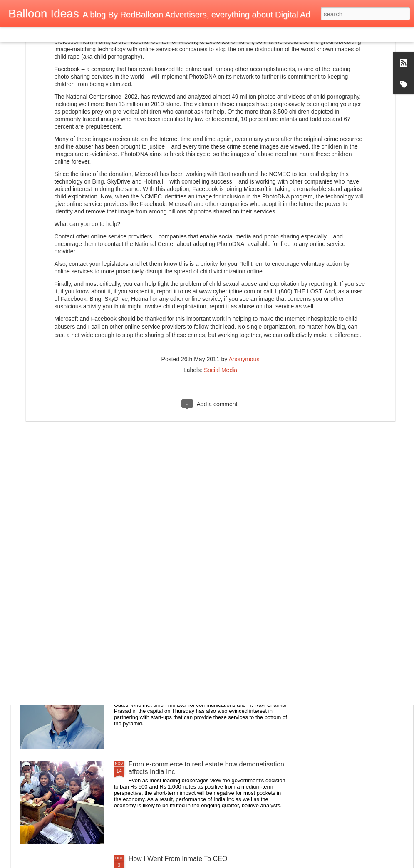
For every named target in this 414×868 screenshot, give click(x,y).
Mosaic (95, 34)
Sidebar (121, 34)
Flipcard (39, 34)
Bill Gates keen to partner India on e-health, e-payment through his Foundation (197, 673)
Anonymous (244, 253)
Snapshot (149, 34)
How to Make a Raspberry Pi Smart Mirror (190, 575)
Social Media (221, 264)
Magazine (68, 34)
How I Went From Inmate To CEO (178, 859)
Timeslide (179, 34)
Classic (14, 34)
